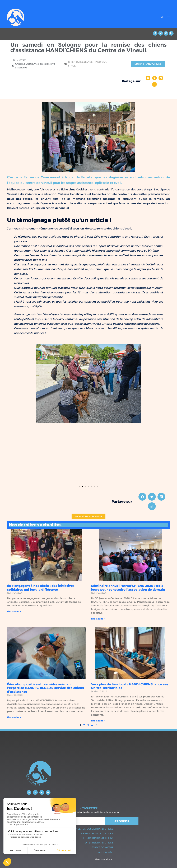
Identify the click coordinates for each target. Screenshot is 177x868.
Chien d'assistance (80, 62)
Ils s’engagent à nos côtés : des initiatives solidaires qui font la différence (41, 588)
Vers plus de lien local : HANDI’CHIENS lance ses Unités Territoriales (130, 686)
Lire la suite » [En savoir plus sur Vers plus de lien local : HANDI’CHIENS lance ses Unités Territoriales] (98, 721)
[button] (148, 78)
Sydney (77, 820)
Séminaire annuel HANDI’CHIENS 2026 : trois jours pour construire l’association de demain (128, 588)
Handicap (100, 62)
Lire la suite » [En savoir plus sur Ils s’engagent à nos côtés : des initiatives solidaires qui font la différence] (14, 611)
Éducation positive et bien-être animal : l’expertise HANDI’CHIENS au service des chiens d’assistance (45, 688)
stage (72, 66)
